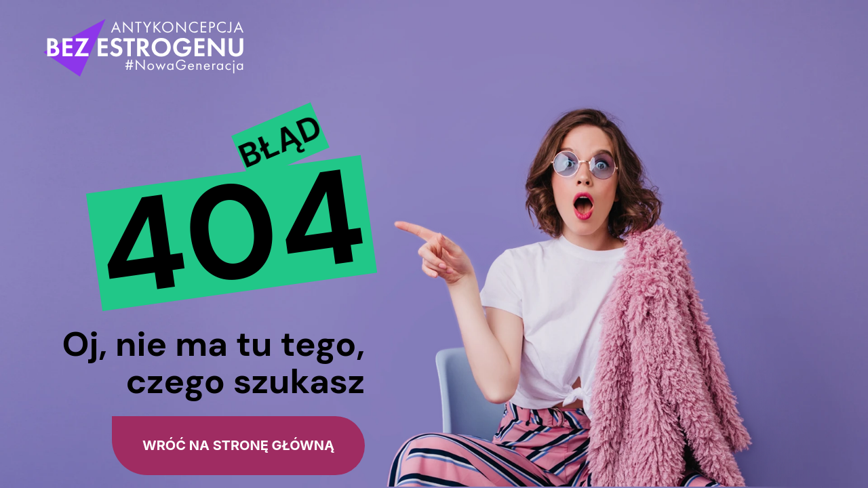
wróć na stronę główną (238, 445)
